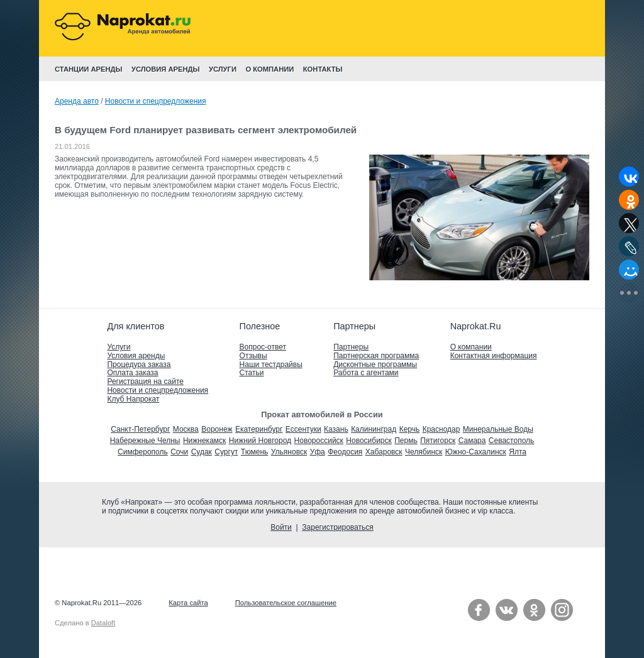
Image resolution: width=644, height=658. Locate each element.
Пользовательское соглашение (286, 603)
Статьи (252, 373)
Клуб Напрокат (133, 399)
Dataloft (103, 623)
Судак (202, 452)
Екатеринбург (259, 429)
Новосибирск (369, 441)
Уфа (318, 452)
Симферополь (143, 452)
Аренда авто (77, 101)
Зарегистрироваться (337, 527)
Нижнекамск (204, 441)
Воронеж (217, 429)
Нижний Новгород (260, 441)
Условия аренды (136, 356)
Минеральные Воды (498, 429)
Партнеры (351, 347)
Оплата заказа (132, 373)
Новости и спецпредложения (156, 101)
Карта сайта (188, 603)
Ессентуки (303, 429)
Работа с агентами (366, 373)
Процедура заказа (139, 365)
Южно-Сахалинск (476, 452)
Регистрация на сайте (145, 381)
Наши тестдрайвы (271, 365)
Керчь (410, 429)
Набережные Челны (145, 441)
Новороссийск (319, 441)
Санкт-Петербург (140, 429)
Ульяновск (289, 452)
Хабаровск (384, 452)
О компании (471, 347)
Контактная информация (494, 356)
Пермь (406, 441)
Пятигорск (438, 441)
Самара (472, 441)
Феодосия (345, 452)
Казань (336, 429)
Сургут (226, 452)
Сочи (179, 452)
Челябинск (424, 452)
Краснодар (441, 429)
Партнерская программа (376, 356)
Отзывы (253, 356)
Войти (281, 527)
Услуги (119, 347)
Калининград (374, 429)
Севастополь (511, 441)
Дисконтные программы (375, 365)
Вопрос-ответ (263, 347)
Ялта (518, 452)
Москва (186, 429)
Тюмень (254, 452)
